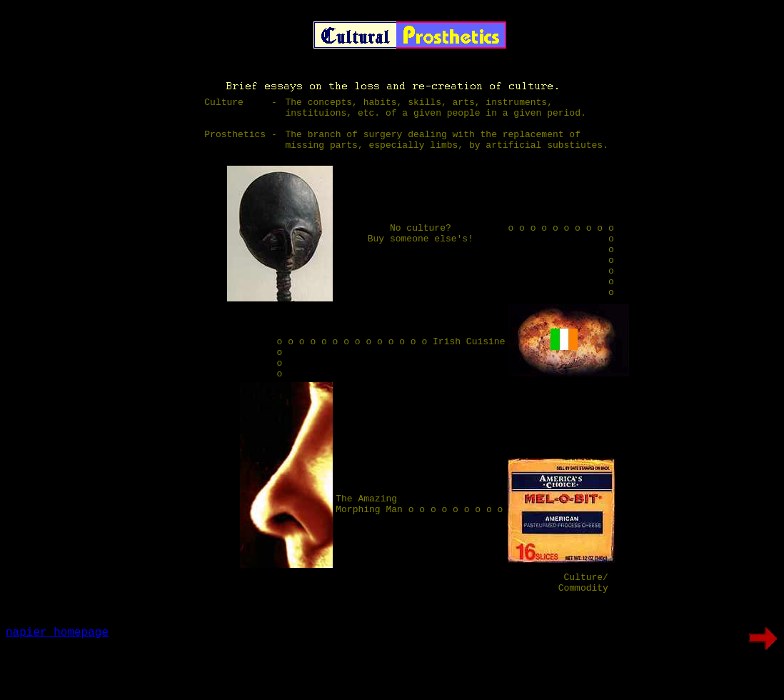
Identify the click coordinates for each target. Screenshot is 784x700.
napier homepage (57, 683)
